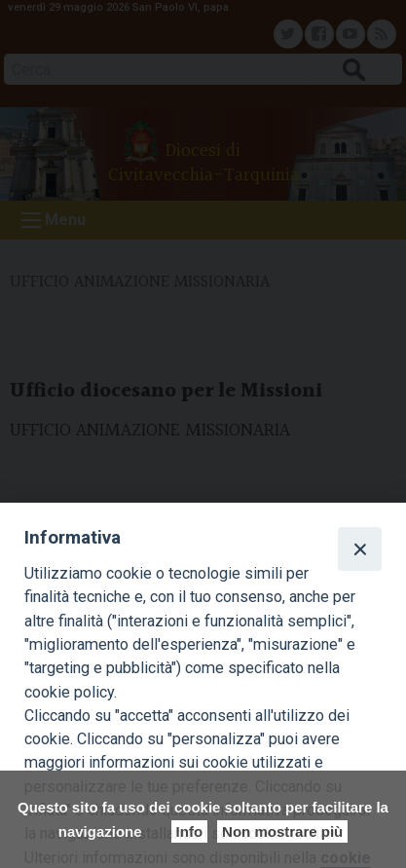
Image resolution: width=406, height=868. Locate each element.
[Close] (359, 548)
